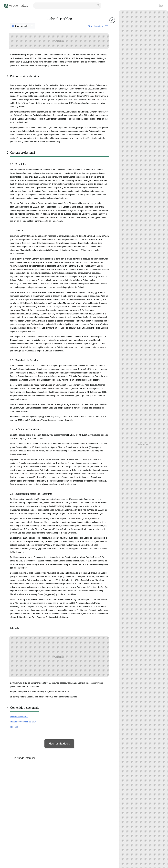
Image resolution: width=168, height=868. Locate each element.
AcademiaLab (18, 6)
